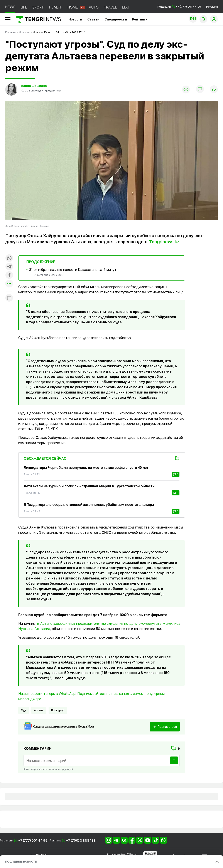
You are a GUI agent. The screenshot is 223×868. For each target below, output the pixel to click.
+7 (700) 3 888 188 (81, 840)
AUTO (94, 7)
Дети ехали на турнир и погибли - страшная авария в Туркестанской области (89, 486)
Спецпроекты (116, 19)
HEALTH (56, 7)
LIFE (24, 7)
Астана (39, 710)
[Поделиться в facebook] (9, 275)
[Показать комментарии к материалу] (9, 298)
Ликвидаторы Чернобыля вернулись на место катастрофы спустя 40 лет (86, 468)
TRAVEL (110, 7)
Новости (75, 19)
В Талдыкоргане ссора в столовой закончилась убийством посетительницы (89, 505)
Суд (24, 710)
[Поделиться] (214, 90)
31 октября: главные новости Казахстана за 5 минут (73, 270)
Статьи (93, 19)
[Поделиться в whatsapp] (9, 258)
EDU (126, 7)
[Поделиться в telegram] (9, 267)
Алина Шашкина (34, 86)
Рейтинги (140, 19)
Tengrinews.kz (164, 242)
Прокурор (58, 710)
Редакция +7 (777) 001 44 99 (179, 7)
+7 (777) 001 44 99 (33, 840)
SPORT (38, 7)
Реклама (212, 7)
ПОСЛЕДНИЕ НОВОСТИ (21, 862)
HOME (73, 7)
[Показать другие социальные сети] (9, 284)
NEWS (10, 7)
